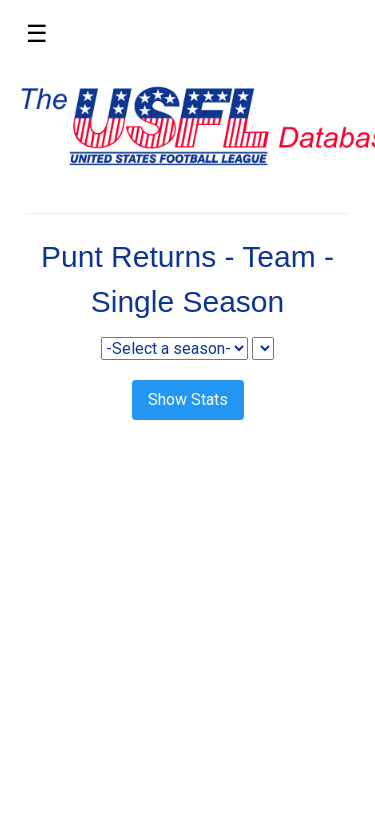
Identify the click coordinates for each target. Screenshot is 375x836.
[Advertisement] (187, 631)
